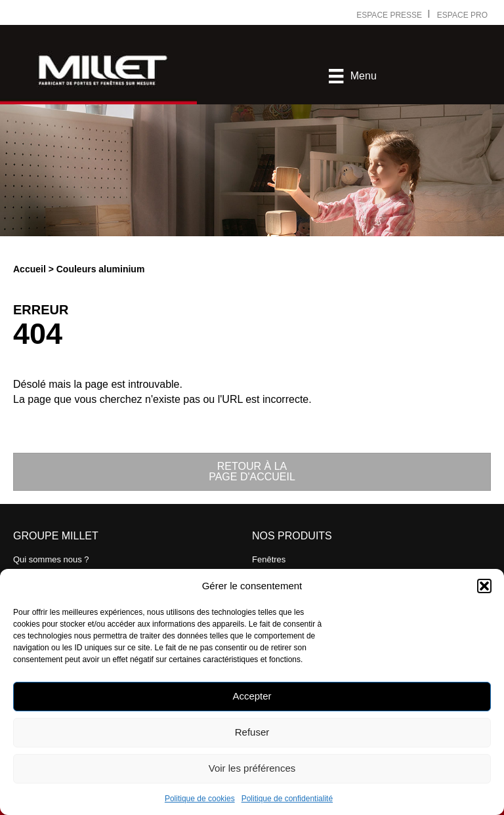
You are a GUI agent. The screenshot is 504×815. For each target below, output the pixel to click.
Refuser (252, 732)
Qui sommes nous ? (51, 559)
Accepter (252, 696)
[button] (484, 586)
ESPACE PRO (462, 15)
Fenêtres (269, 559)
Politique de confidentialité (287, 799)
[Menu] (352, 76)
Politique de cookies (200, 799)
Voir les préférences (252, 768)
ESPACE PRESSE (390, 15)
